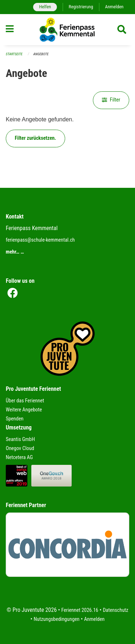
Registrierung (81, 7)
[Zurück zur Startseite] (67, 30)
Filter (111, 100)
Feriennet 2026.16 (80, 610)
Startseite (14, 54)
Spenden (15, 419)
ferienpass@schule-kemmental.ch (40, 240)
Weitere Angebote (24, 410)
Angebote (41, 54)
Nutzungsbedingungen (57, 619)
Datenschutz (116, 610)
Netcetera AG (19, 457)
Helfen (45, 7)
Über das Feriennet (25, 401)
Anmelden (114, 7)
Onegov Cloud (20, 448)
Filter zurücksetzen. (35, 138)
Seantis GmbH (20, 439)
